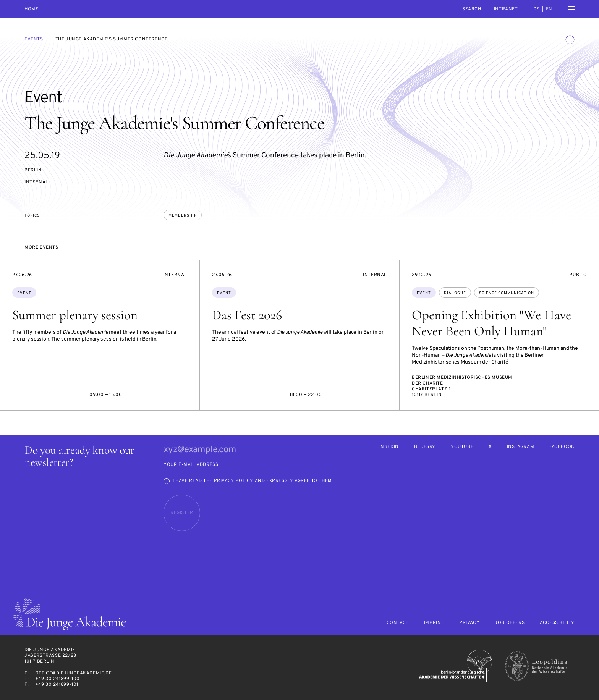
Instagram (520, 447)
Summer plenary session (75, 315)
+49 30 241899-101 (57, 685)
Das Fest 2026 (247, 315)
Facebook (562, 447)
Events (34, 39)
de (536, 9)
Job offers (510, 623)
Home (31, 9)
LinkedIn (388, 447)
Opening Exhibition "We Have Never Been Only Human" (491, 323)
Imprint (434, 623)
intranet (506, 9)
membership (183, 216)
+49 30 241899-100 (57, 679)
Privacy (469, 623)
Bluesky (425, 447)
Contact (398, 623)
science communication (507, 293)
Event (24, 293)
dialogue (455, 293)
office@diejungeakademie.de (74, 673)
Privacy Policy (234, 481)
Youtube (462, 447)
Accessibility (557, 623)
